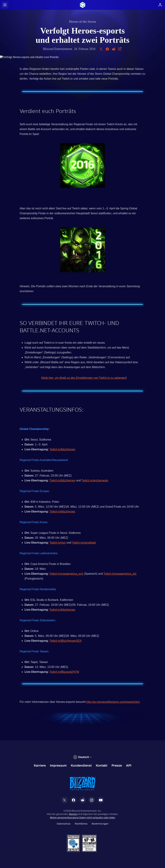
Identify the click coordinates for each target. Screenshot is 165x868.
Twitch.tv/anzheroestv (95, 480)
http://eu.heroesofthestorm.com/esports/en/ (113, 702)
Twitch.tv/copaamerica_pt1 (120, 574)
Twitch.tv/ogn (58, 543)
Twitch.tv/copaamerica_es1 (66, 574)
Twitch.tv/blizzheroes (63, 449)
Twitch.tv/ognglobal (84, 543)
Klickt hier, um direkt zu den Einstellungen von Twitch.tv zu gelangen (83, 378)
